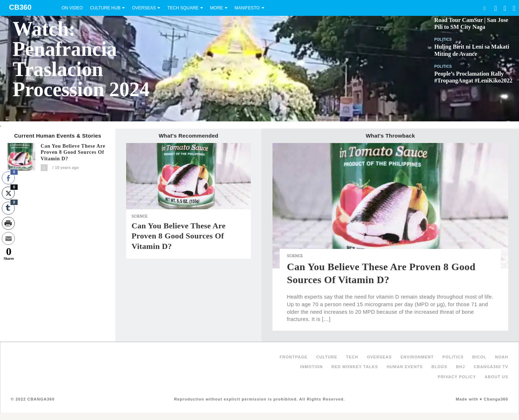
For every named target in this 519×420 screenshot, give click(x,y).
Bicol (479, 357)
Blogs (439, 367)
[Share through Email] (8, 238)
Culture (327, 357)
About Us (496, 377)
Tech (352, 357)
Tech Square (183, 8)
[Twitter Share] (8, 193)
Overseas (144, 8)
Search (484, 8)
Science (139, 216)
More (217, 8)
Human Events (405, 367)
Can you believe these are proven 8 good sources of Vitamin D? (73, 153)
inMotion (312, 367)
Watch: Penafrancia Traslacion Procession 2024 (81, 59)
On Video (72, 8)
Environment (417, 357)
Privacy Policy (457, 377)
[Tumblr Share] (8, 208)
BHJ (460, 367)
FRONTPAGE (294, 357)
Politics (443, 39)
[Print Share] (8, 223)
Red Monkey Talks (355, 367)
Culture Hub (105, 8)
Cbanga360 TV (491, 367)
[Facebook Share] (8, 178)
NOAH (502, 357)
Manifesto (247, 8)
